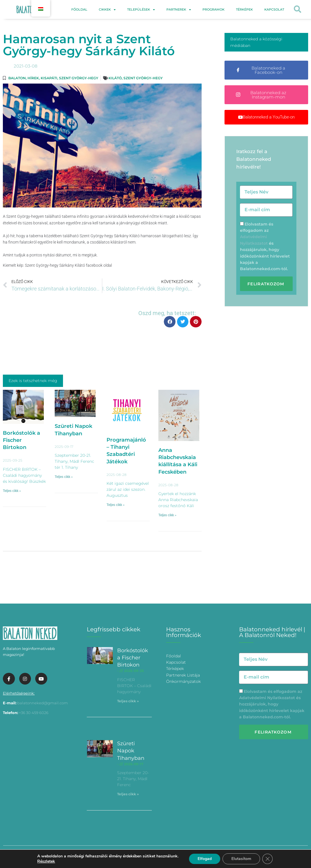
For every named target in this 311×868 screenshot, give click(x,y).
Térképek (244, 9)
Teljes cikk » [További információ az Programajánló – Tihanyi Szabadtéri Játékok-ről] (116, 505)
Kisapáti (49, 78)
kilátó (115, 78)
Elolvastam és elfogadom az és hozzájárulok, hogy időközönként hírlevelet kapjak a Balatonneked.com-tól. (272, 704)
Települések (141, 10)
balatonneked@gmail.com (43, 703)
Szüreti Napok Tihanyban (131, 751)
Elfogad (205, 859)
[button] (297, 10)
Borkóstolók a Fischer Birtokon (21, 440)
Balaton (17, 78)
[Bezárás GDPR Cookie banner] (267, 859)
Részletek (46, 861)
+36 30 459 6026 (34, 713)
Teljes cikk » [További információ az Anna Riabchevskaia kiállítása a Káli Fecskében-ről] (167, 515)
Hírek (33, 78)
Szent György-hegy (79, 78)
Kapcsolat (274, 9)
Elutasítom (241, 859)
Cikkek (107, 10)
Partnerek (179, 10)
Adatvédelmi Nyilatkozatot (267, 698)
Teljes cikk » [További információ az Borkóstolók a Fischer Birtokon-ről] (12, 491)
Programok (213, 9)
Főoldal (79, 9)
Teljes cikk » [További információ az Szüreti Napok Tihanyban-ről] (64, 477)
